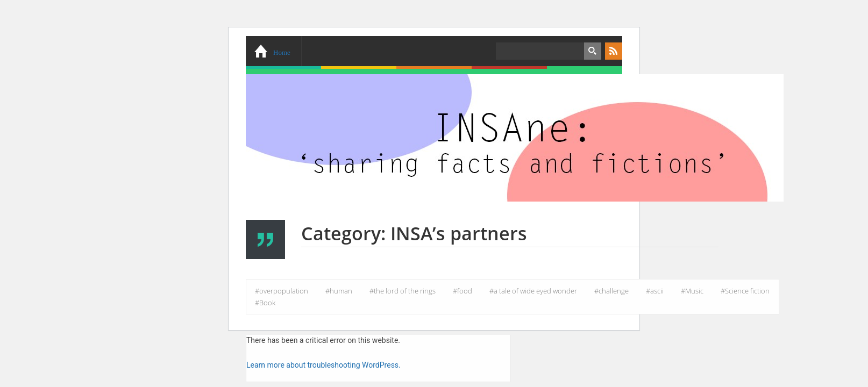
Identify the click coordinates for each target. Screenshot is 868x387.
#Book (265, 303)
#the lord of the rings (403, 291)
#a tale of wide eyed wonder (533, 291)
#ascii (655, 291)
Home (282, 52)
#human (339, 291)
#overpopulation (282, 291)
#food (463, 291)
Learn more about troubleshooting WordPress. (323, 365)
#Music (692, 291)
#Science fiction (745, 291)
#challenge (611, 291)
